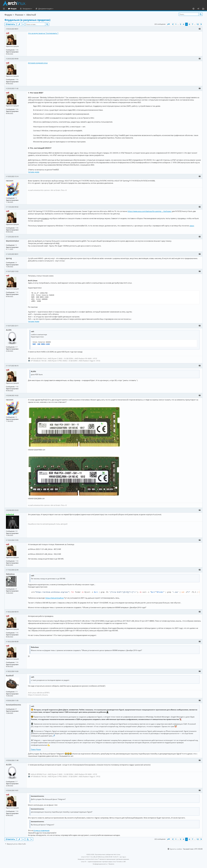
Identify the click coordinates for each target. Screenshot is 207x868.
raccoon (10, 181)
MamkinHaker (12, 241)
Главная (12, 9)
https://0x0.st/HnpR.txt (55, 598)
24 (16, 262)
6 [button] (189, 24)
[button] (168, 24)
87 (16, 709)
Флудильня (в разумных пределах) (27, 20)
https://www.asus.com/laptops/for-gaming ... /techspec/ (150, 211)
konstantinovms (13, 705)
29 (16, 589)
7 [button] (192, 24)
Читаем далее (34, 172)
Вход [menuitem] (199, 9)
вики (192, 226)
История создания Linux (38, 63)
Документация (56, 9)
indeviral (10, 514)
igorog (9, 258)
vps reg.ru (123, 857)
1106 (17, 50)
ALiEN (9, 330)
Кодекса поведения (41, 830)
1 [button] (176, 24)
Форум (24, 9)
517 (16, 347)
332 (16, 531)
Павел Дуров (36, 749)
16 (16, 198)
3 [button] (180, 24)
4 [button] (184, 24)
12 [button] (198, 24)
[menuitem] (193, 9)
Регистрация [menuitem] (204, 9)
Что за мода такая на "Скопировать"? (43, 33)
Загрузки (37, 9)
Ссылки (4, 9)
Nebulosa (10, 574)
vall (8, 33)
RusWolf (10, 676)
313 (16, 692)
